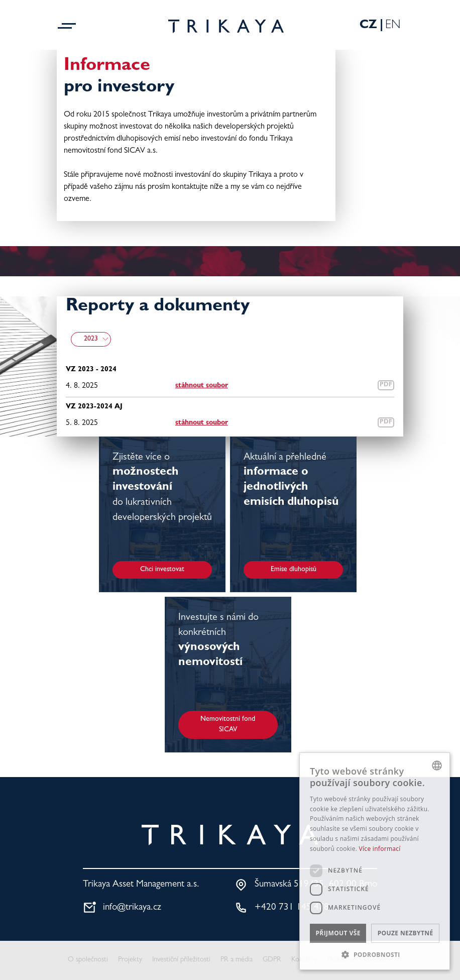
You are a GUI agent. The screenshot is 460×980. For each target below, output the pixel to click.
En (393, 26)
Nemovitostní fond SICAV (228, 725)
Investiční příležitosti (181, 960)
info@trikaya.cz (132, 908)
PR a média (237, 960)
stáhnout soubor (202, 386)
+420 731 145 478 (292, 908)
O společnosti (88, 960)
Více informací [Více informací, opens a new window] (380, 849)
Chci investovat (162, 570)
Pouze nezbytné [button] (406, 933)
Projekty (130, 960)
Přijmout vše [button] (338, 933)
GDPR (272, 960)
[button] (375, 954)
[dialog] (375, 861)
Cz (368, 26)
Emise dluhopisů (294, 570)
